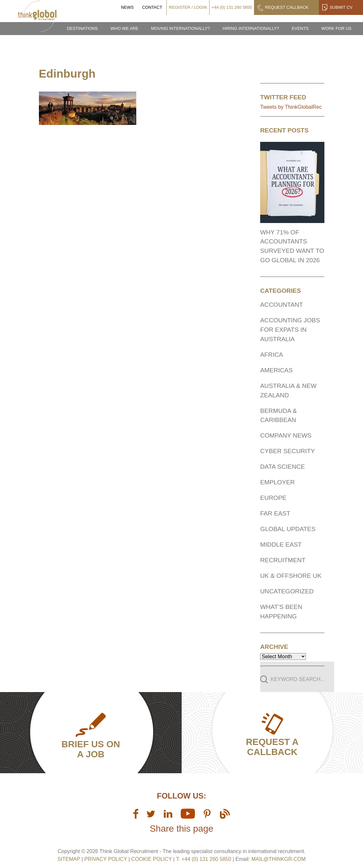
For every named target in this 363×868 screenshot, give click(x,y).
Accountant (282, 305)
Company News (286, 435)
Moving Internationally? (180, 28)
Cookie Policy (152, 859)
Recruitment (283, 560)
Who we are (124, 28)
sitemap (69, 859)
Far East (275, 513)
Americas (276, 370)
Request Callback (287, 7)
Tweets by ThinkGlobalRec (291, 107)
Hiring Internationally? (251, 28)
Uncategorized (287, 591)
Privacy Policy (106, 859)
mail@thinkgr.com (278, 859)
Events (300, 28)
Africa (272, 355)
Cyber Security (287, 451)
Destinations (82, 28)
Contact (152, 7)
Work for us (336, 28)
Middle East (281, 545)
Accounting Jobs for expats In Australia (290, 330)
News (127, 7)
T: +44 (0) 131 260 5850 (204, 859)
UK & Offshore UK (291, 576)
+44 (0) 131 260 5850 (232, 7)
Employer (278, 482)
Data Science (283, 467)
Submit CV (341, 7)
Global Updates (288, 529)
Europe (273, 498)
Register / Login (188, 7)
